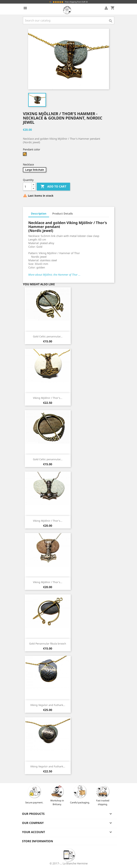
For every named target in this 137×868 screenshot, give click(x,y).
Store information (38, 841)
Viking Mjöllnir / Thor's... (48, 398)
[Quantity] (27, 187)
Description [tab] (39, 213)
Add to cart (53, 187)
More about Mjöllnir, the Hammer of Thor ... (54, 275)
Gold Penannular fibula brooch (48, 644)
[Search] (69, 20)
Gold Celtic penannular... (48, 336)
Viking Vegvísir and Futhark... (48, 705)
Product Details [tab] (63, 213)
